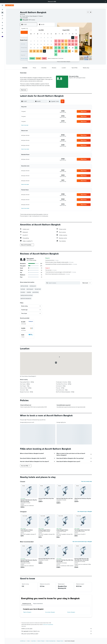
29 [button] (38, 51)
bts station (23, 292)
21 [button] (34, 48)
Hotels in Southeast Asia (51, 641)
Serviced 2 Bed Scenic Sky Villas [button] (46, 498)
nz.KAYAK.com (23, 641)
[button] (105, 2)
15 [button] (38, 44)
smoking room (33, 286)
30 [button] (41, 51)
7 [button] (34, 41)
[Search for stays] (2, 13)
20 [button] (31, 48)
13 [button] (31, 44)
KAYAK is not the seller (57, 629)
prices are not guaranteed (48, 624)
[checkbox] (27, 323)
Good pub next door (52, 260)
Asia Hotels (34, 641)
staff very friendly (24, 286)
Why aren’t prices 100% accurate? (57, 634)
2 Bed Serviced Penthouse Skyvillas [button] (83, 498)
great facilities (36, 292)
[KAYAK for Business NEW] (2, 28)
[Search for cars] (2, 16)
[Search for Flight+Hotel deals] (2, 18)
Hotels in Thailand (41, 641)
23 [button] (41, 48)
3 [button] (44, 38)
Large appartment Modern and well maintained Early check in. (61, 264)
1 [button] (38, 38)
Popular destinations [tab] (38, 604)
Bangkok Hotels (60, 641)
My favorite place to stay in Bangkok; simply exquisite (59, 262)
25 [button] (48, 48)
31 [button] (44, 51)
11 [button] (48, 41)
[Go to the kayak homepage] (9, 5)
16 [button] (41, 44)
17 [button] (44, 44)
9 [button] (41, 41)
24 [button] (44, 48)
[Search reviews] (64, 283)
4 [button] (48, 38)
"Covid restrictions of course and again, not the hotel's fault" (61, 272)
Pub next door (51, 270)
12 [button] (51, 41)
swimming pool (30, 289)
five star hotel (38, 289)
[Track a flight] (2, 25)
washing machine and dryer (27, 295)
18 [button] (48, 44)
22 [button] (38, 48)
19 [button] (51, 44)
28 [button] (34, 51)
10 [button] (44, 41)
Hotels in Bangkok (71, 612)
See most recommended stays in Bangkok (82, 542)
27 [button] (31, 51)
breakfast (29, 292)
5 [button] (51, 38)
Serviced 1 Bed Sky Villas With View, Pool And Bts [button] (65, 561)
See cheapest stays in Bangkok (85, 511)
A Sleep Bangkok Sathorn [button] (44, 530)
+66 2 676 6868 (24, 18)
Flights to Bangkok (27, 612)
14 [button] (34, 44)
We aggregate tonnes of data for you (57, 631)
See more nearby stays (87, 481)
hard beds (23, 289)
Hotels (28, 641)
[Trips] (2, 32)
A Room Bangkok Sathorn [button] (62, 530)
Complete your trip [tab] (27, 604)
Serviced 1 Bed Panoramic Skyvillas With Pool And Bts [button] (29, 501)
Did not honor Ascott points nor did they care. (58, 274)
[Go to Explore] (2, 23)
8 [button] (38, 41)
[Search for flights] (2, 10)
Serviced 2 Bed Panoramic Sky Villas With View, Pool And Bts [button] (82, 559)
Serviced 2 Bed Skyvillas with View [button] (65, 498)
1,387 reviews (32, 20)
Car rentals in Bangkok (50, 612)
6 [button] (31, 41)
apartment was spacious (26, 298)
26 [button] (51, 48)
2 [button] (41, 38)
